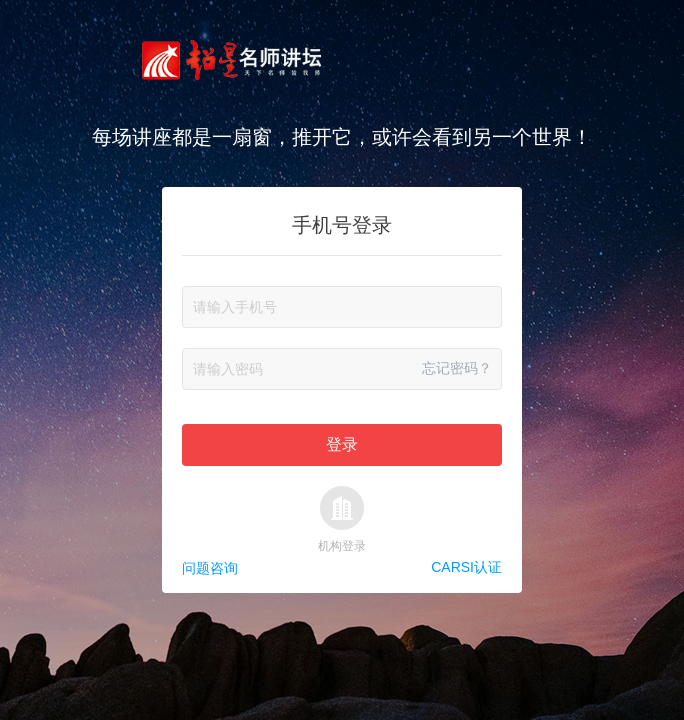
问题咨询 (210, 568)
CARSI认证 (466, 568)
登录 (342, 444)
